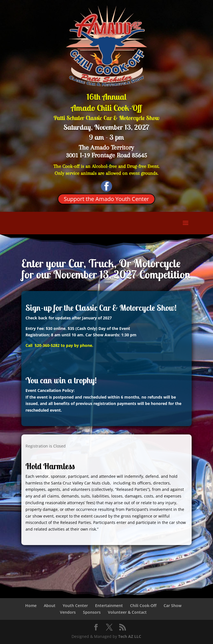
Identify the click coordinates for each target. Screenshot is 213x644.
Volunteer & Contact (127, 612)
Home (31, 606)
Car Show (173, 606)
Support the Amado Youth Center (106, 199)
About (50, 606)
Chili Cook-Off (143, 606)
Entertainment (109, 606)
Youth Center (75, 606)
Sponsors (92, 612)
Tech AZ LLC (130, 636)
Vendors (68, 612)
